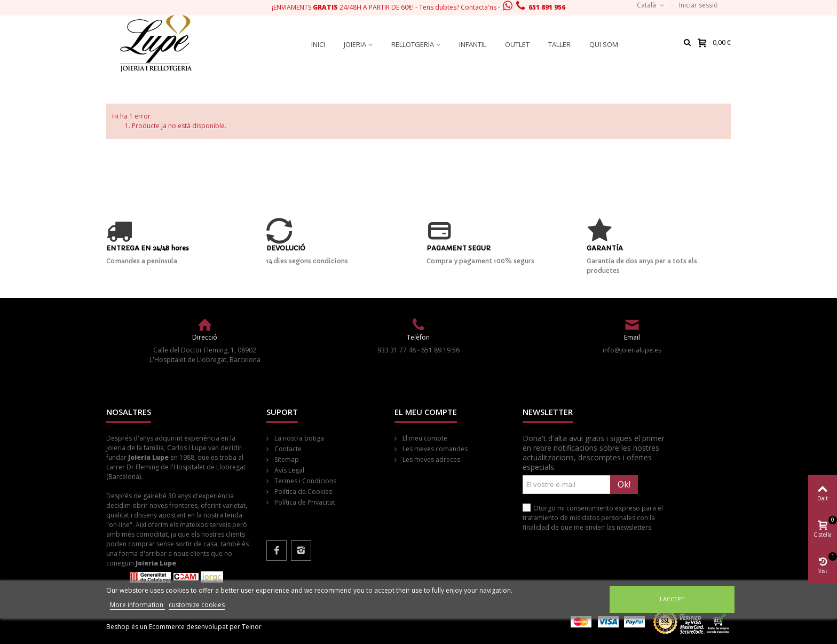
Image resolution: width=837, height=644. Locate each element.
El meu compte (424, 438)
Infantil (473, 44)
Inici (318, 44)
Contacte (287, 449)
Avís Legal (289, 470)
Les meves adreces (431, 460)
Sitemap (286, 460)
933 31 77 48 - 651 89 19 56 (418, 350)
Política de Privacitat (304, 502)
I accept (672, 599)
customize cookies (197, 605)
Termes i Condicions (305, 481)
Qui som (604, 44)
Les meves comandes (434, 449)
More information (137, 605)
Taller (559, 44)
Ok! (624, 484)
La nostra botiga (298, 438)
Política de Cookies (302, 492)
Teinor (252, 627)
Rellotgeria (413, 44)
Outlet (517, 44)
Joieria (355, 44)
